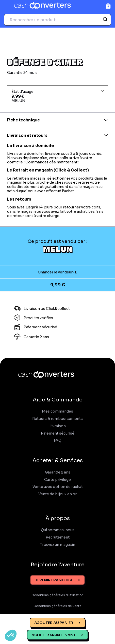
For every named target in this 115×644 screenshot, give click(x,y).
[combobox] (58, 20)
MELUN (58, 249)
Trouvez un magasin (58, 545)
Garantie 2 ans (58, 472)
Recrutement (58, 537)
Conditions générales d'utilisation (58, 595)
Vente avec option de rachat (58, 487)
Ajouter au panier (54, 623)
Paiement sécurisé (58, 433)
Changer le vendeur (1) (58, 272)
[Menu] (7, 6)
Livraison (58, 426)
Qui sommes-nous (58, 530)
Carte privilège (58, 480)
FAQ (58, 441)
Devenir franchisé (54, 580)
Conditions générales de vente (58, 606)
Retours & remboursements (58, 419)
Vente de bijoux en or (58, 494)
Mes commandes (58, 411)
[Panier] (108, 6)
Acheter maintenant (54, 635)
